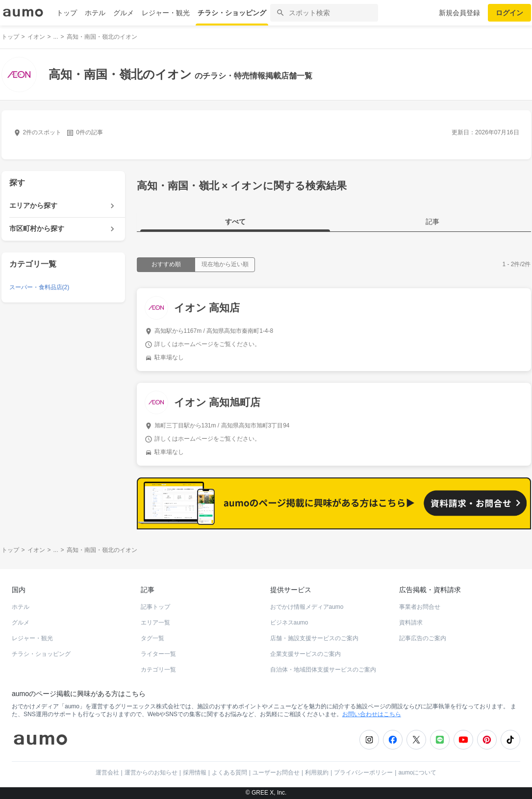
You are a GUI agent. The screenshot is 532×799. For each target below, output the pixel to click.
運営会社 (107, 773)
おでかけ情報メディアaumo (307, 607)
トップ (67, 13)
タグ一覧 (152, 638)
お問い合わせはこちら (372, 714)
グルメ (124, 13)
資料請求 (411, 623)
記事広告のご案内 (423, 638)
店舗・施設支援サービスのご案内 (314, 638)
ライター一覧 (158, 654)
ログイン (509, 13)
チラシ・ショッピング (232, 13)
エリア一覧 (155, 623)
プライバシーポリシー (363, 773)
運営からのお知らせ (151, 773)
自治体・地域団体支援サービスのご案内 (323, 670)
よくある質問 (229, 773)
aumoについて (417, 773)
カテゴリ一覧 (158, 670)
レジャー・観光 (166, 13)
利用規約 (317, 773)
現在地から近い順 (225, 264)
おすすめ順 (166, 264)
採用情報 (195, 773)
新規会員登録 (459, 13)
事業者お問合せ (420, 607)
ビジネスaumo (289, 623)
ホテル (95, 13)
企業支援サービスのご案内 (305, 654)
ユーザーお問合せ (276, 773)
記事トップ (155, 607)
